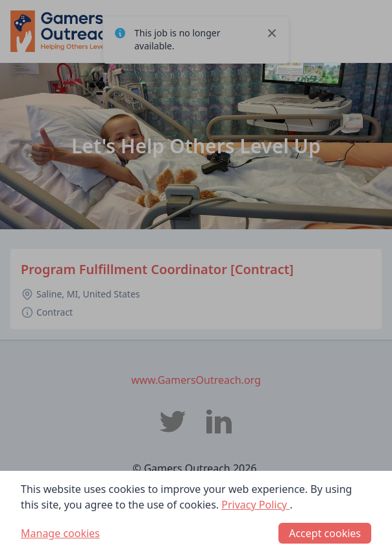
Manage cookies (60, 533)
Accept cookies (325, 533)
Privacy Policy (255, 505)
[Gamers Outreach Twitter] (173, 422)
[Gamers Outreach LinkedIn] (219, 422)
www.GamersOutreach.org (196, 380)
